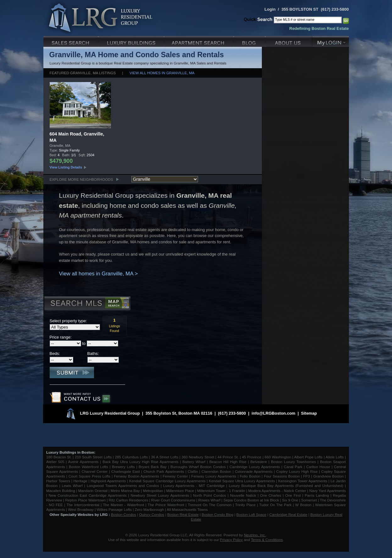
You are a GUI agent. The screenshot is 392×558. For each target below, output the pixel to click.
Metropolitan (153, 491)
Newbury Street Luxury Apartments (160, 495)
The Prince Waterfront (166, 505)
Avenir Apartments (83, 462)
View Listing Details (66, 167)
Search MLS (87, 304)
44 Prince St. (228, 457)
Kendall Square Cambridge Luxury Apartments (168, 481)
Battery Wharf (194, 462)
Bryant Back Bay (153, 467)
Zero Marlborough (149, 509)
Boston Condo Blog (218, 514)
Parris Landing (317, 495)
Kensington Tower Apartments (303, 481)
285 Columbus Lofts (131, 457)
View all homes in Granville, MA (162, 73)
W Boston (304, 505)
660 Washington (278, 457)
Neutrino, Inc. (255, 535)
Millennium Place (180, 491)
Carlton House (318, 467)
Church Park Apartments (164, 471)
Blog (250, 41)
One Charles (271, 495)
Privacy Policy (232, 540)
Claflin (193, 471)
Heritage (80, 481)
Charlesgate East (126, 471)
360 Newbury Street (198, 457)
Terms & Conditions (267, 540)
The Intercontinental (83, 505)
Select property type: (68, 321)
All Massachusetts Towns (187, 509)
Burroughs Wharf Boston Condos (198, 467)
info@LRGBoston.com (273, 413)
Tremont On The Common (210, 505)
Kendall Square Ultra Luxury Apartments (242, 481)
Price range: (61, 337)
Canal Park (293, 467)
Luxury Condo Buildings (132, 41)
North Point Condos (210, 495)
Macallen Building (61, 491)
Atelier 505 (56, 462)
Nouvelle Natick (243, 495)
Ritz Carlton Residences (128, 500)
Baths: (93, 354)
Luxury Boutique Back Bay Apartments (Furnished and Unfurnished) (286, 486)
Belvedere (259, 462)
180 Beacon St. (59, 457)
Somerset (309, 500)
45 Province (252, 457)
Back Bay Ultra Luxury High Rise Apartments (140, 462)
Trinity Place (246, 505)
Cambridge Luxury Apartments (255, 467)
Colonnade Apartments (254, 471)
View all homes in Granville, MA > (99, 274)
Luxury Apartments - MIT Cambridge (194, 486)
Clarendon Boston (216, 471)
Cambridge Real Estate (288, 514)
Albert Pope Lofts (308, 457)
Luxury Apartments (199, 41)
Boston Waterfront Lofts (88, 467)
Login (270, 9)
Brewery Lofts (123, 467)
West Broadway (81, 509)
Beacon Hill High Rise (228, 462)
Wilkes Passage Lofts (114, 509)
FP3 (307, 476)
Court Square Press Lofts (89, 476)
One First (293, 495)
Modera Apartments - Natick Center (277, 491)
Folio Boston (250, 476)
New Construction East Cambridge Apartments (88, 495)
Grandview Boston (329, 476)
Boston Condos (124, 514)
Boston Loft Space (251, 514)
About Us (289, 41)
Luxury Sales (71, 41)
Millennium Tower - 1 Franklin (221, 491)
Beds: (55, 354)
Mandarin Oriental (93, 491)
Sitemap (309, 413)
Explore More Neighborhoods (81, 179)
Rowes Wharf (209, 500)
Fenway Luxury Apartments (214, 476)
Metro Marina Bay (125, 491)
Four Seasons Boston (282, 476)
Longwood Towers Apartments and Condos (123, 486)
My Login (331, 41)
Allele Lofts (335, 457)
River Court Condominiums (173, 500)
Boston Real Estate (183, 514)
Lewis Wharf (72, 486)
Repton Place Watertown (85, 500)
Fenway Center (175, 476)
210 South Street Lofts (93, 457)
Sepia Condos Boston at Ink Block (251, 500)
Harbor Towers (58, 481)
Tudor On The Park (276, 505)
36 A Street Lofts (165, 457)
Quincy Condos (152, 514)
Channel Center (95, 471)
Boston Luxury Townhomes (293, 462)
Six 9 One (290, 500)
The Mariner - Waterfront (123, 505)
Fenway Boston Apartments (136, 476)
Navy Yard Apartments (328, 491)
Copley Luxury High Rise (297, 471)
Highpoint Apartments (109, 481)
